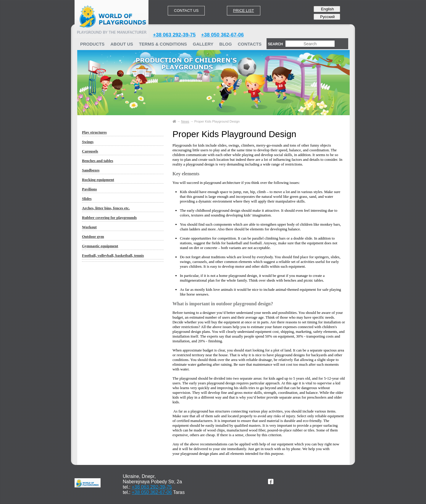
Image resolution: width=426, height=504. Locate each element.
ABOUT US (122, 44)
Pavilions (89, 189)
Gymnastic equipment (100, 246)
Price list (244, 11)
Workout (89, 227)
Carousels (90, 151)
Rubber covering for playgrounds (109, 218)
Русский (327, 17)
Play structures (94, 132)
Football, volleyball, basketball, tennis (113, 255)
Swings (88, 142)
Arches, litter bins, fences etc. (106, 208)
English (327, 9)
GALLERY (203, 44)
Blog (225, 44)
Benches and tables (97, 161)
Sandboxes (91, 170)
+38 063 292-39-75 (174, 35)
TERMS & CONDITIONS (163, 44)
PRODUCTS (92, 44)
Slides (87, 199)
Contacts (250, 44)
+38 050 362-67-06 (222, 35)
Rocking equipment (98, 180)
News (185, 121)
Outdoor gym (93, 236)
